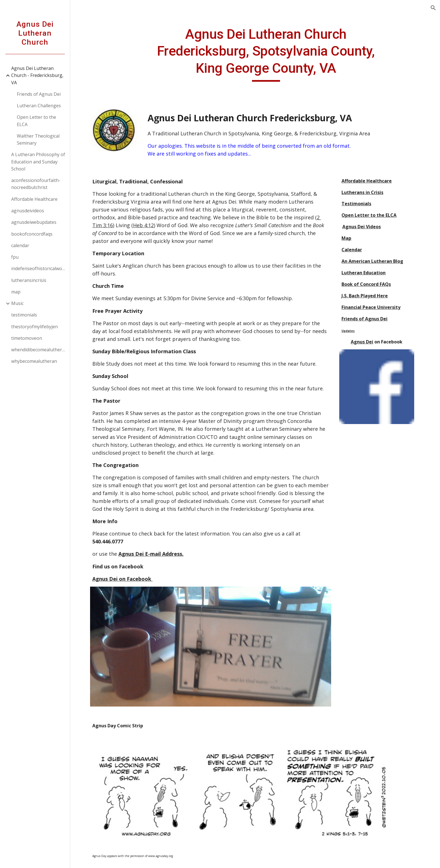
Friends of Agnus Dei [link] (39, 94)
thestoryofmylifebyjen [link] (35, 327)
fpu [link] (15, 257)
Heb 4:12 (146, 225)
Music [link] (17, 303)
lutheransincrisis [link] (29, 280)
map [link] (16, 292)
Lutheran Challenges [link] (39, 106)
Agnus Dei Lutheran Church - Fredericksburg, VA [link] (37, 75)
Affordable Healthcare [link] (34, 199)
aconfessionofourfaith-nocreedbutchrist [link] (36, 184)
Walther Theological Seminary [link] (38, 139)
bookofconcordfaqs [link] (32, 234)
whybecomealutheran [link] (34, 361)
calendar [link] (20, 245)
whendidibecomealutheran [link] (39, 350)
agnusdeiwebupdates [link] (34, 222)
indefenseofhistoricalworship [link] (39, 268)
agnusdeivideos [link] (28, 211)
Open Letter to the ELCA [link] (36, 121)
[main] (269, 54)
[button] (433, 8)
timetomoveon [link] (27, 338)
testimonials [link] (24, 315)
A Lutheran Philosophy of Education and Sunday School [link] (38, 162)
